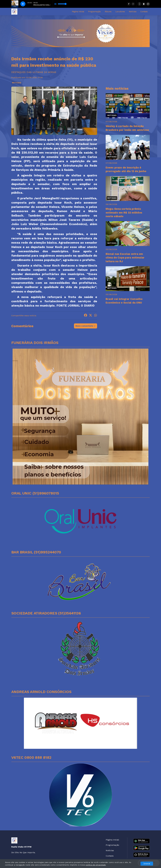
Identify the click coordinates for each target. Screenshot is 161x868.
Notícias (133, 12)
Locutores (120, 12)
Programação (94, 12)
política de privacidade (96, 865)
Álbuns (108, 12)
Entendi (147, 864)
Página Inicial (78, 12)
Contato (144, 12)
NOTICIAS (17, 83)
